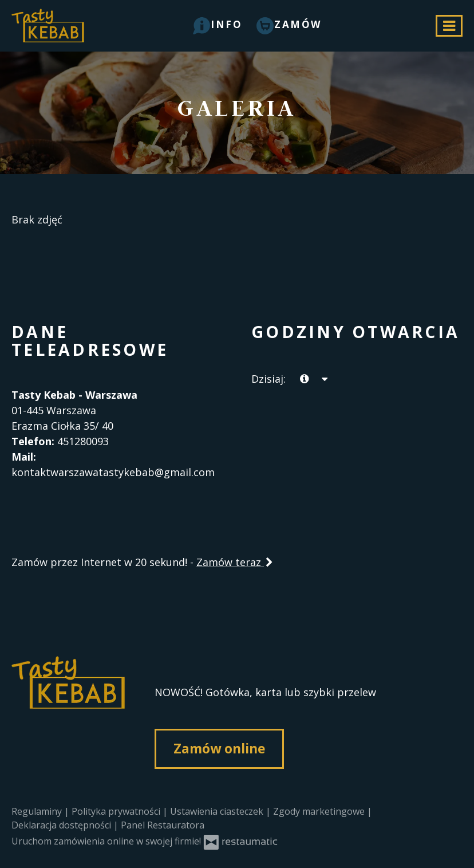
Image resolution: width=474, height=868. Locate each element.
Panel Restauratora (163, 825)
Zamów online (219, 749)
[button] (218, 24)
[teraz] (304, 379)
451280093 (83, 441)
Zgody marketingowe (320, 811)
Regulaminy (38, 811)
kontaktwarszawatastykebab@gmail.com (113, 472)
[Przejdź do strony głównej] (69, 721)
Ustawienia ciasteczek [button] (218, 811)
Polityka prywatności (117, 811)
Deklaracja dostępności (62, 825)
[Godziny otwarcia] (324, 379)
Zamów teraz (235, 562)
